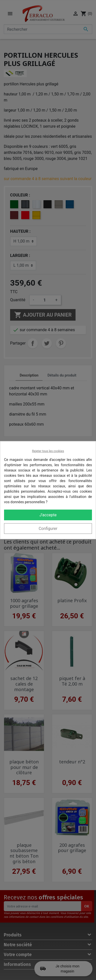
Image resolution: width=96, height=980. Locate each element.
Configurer (48, 528)
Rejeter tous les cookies (48, 451)
